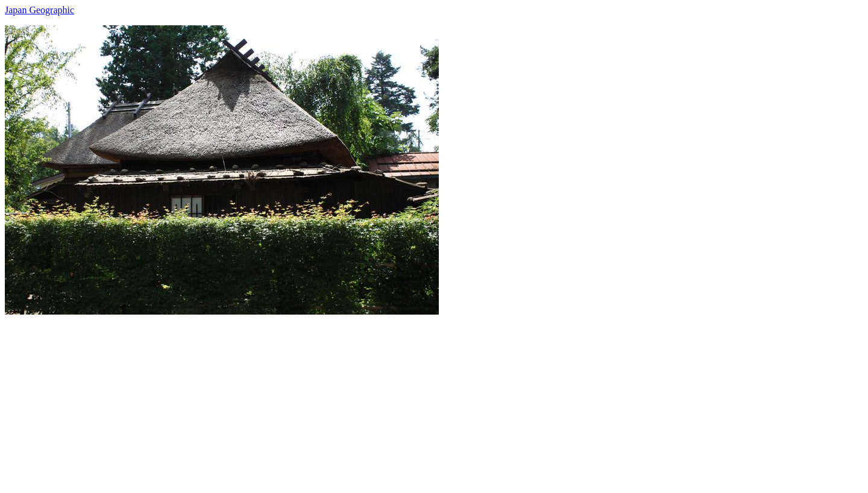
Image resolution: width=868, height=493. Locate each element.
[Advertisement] (366, 399)
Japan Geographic (39, 10)
